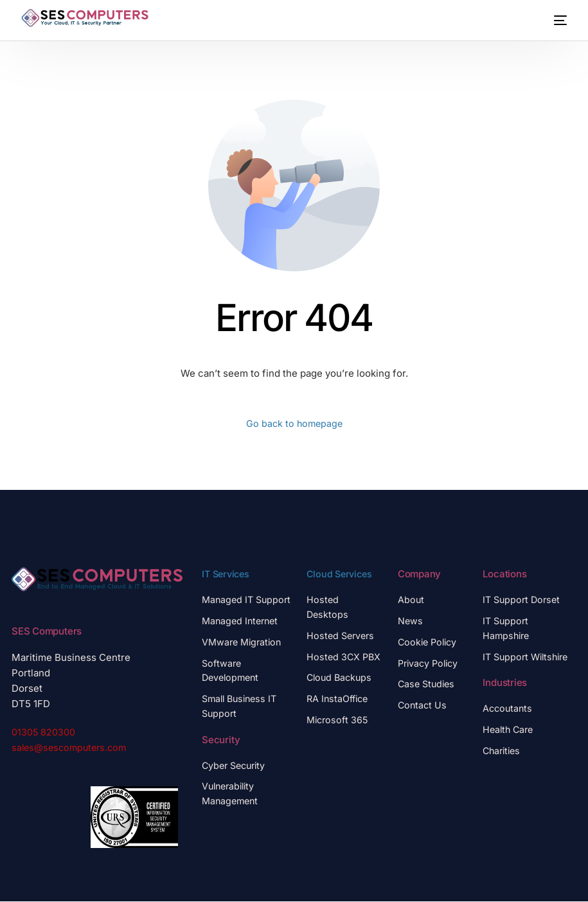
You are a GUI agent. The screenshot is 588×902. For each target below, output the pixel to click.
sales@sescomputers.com (72, 748)
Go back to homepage (294, 424)
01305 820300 (44, 733)
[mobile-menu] (556, 20)
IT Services (227, 574)
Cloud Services (341, 574)
